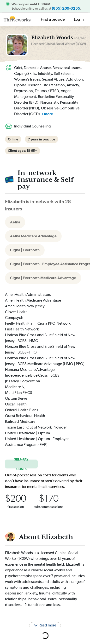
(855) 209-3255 (66, 8)
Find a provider (53, 19)
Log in (79, 19)
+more (47, 114)
